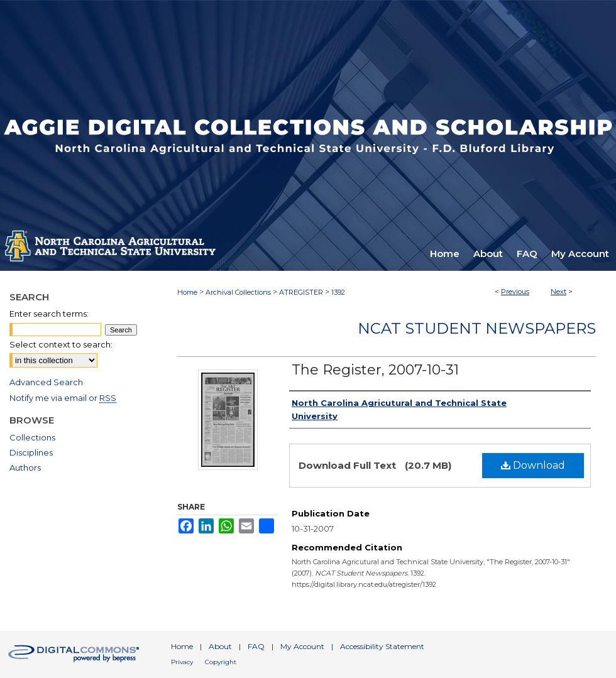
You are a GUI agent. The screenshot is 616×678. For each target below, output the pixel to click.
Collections (32, 437)
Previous (515, 292)
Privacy (182, 662)
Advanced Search (46, 382)
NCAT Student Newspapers (477, 328)
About (220, 646)
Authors (25, 467)
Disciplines (31, 452)
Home (187, 292)
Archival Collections (238, 292)
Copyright (221, 662)
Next (558, 292)
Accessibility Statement (382, 646)
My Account (302, 646)
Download (533, 465)
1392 (338, 292)
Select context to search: (61, 344)
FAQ (256, 646)
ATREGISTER (301, 292)
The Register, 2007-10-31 (375, 370)
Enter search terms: (49, 314)
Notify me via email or (63, 398)
